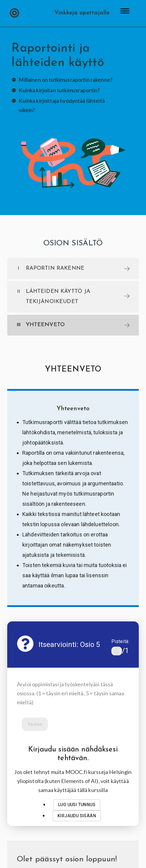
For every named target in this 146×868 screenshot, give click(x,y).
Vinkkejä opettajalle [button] (82, 13)
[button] (14, 13)
